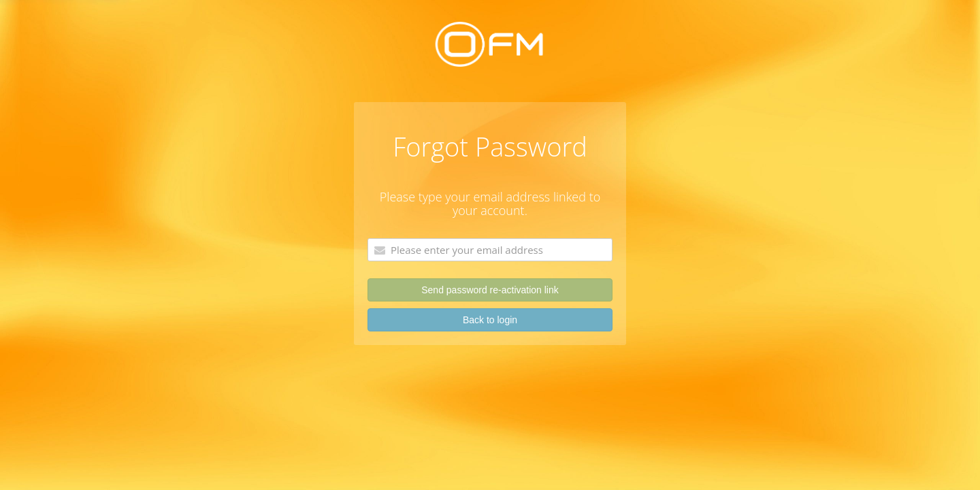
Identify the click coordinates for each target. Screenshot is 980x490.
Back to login (490, 320)
